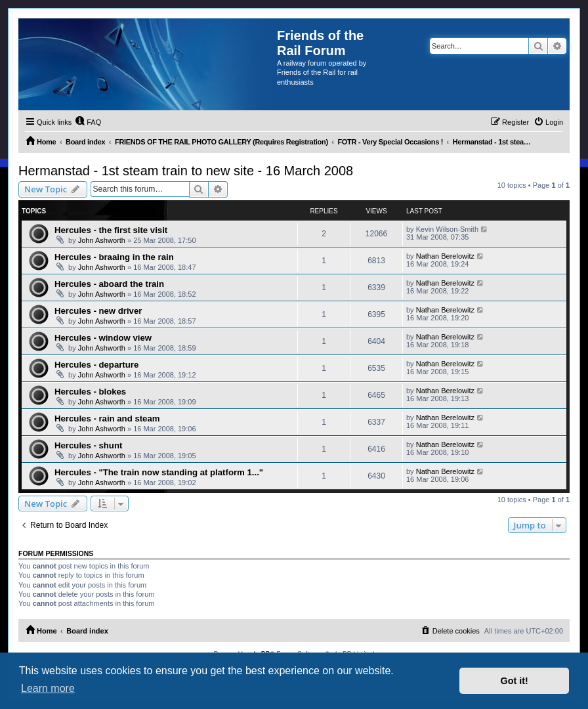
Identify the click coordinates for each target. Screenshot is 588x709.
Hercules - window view (103, 338)
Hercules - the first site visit (111, 230)
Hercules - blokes (90, 392)
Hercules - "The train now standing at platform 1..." (159, 472)
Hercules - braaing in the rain (114, 257)
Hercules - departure (96, 365)
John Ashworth (102, 240)
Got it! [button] (514, 681)
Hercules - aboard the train (109, 284)
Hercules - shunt (88, 445)
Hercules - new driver (98, 311)
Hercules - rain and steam (107, 419)
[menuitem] (88, 122)
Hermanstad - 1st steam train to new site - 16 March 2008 (186, 171)
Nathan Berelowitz (445, 256)
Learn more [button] (48, 688)
